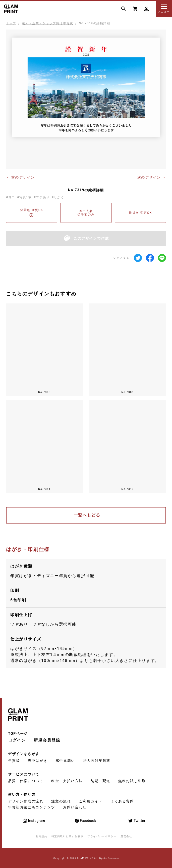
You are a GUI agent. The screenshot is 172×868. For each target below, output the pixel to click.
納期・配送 (100, 781)
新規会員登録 (47, 740)
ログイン (17, 740)
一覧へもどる (87, 515)
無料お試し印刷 (132, 781)
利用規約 (41, 836)
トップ (11, 23)
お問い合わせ (75, 807)
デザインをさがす (24, 754)
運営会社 (126, 836)
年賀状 (14, 761)
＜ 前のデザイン (20, 177)
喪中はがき (38, 761)
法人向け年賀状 (97, 761)
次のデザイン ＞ (152, 177)
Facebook (85, 821)
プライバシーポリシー (102, 836)
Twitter (137, 821)
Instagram (34, 821)
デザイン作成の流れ (26, 801)
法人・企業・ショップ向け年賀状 (47, 23)
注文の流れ (61, 801)
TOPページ (18, 734)
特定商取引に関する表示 (68, 836)
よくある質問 (122, 801)
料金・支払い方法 (67, 781)
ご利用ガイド (91, 801)
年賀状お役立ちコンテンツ (32, 807)
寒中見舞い (65, 761)
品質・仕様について (26, 781)
